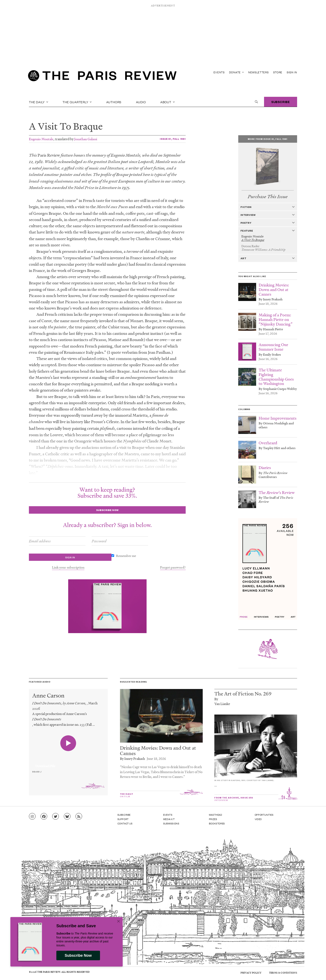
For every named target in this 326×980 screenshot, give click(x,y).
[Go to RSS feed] (79, 816)
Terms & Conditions (283, 971)
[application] (68, 763)
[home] (102, 77)
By (216, 698)
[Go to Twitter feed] (56, 816)
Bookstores (217, 822)
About (168, 102)
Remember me (43, 556)
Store (278, 72)
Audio (141, 102)
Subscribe (281, 102)
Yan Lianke (222, 703)
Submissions (171, 822)
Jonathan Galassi (86, 139)
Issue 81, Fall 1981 (174, 139)
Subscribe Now (78, 955)
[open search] (256, 102)
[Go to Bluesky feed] (67, 816)
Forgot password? (174, 556)
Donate (236, 72)
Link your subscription (107, 556)
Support (123, 818)
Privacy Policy (248, 971)
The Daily (39, 102)
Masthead (216, 814)
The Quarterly (77, 102)
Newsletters (259, 72)
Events (219, 72)
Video (258, 818)
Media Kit (169, 818)
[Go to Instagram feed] (32, 816)
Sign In (292, 72)
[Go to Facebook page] (44, 816)
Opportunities (264, 814)
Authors (114, 102)
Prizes (213, 818)
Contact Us (125, 822)
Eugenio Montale (41, 139)
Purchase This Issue (268, 196)
